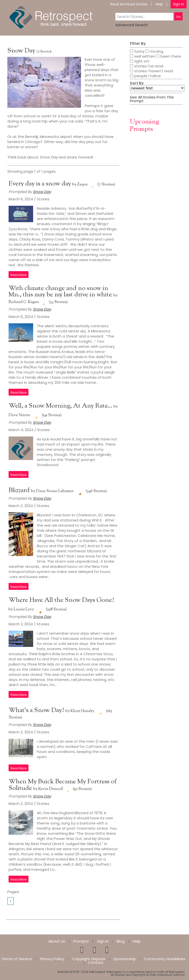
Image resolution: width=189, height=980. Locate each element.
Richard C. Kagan (24, 302)
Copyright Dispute (89, 959)
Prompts (81, 941)
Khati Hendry (82, 711)
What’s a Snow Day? (37, 710)
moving (154, 52)
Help (159, 4)
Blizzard (20, 490)
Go (178, 17)
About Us (57, 941)
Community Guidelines (165, 959)
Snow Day (21, 51)
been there (169, 57)
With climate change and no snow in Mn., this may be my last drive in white (61, 292)
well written (142, 57)
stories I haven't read (151, 71)
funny (137, 52)
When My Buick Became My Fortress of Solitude (63, 785)
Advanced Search (132, 25)
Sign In (179, 4)
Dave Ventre (19, 415)
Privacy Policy (52, 959)
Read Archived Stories (129, 4)
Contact (96, 962)
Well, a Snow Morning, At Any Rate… (61, 406)
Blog (121, 941)
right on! (140, 61)
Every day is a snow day (40, 184)
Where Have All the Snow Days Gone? (61, 600)
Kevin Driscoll (51, 789)
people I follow (145, 76)
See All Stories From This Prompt (152, 99)
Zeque (82, 185)
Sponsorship (125, 959)
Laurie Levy (24, 610)
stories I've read (147, 66)
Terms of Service (17, 959)
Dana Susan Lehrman (55, 491)
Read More (19, 275)
